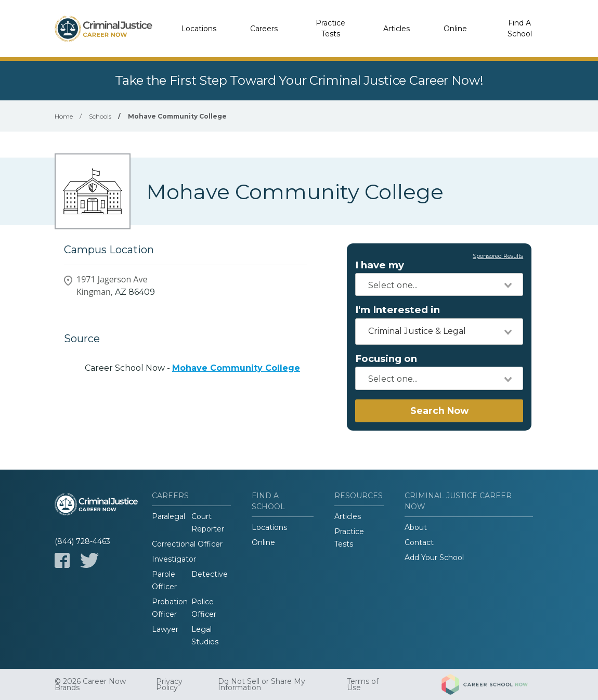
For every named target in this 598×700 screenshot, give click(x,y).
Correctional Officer (187, 544)
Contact (419, 542)
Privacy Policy (169, 684)
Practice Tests (330, 28)
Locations (199, 29)
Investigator (174, 559)
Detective (210, 574)
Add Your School (434, 558)
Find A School (520, 28)
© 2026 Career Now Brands (90, 684)
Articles (396, 29)
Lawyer (165, 629)
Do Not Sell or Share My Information (262, 684)
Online (455, 29)
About (416, 527)
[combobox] (439, 284)
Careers (264, 29)
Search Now (439, 411)
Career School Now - (192, 368)
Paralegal (168, 516)
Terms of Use (363, 684)
